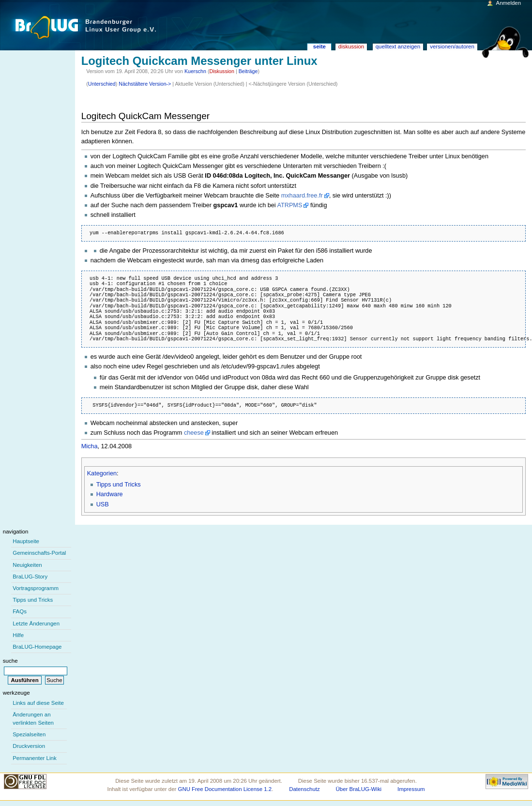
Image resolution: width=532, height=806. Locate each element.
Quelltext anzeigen (398, 46)
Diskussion (222, 71)
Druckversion (29, 746)
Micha (90, 446)
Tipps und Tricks (119, 485)
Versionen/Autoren (452, 46)
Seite (319, 46)
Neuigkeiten (27, 565)
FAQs (20, 611)
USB (103, 504)
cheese (194, 433)
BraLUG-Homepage (37, 647)
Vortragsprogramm (36, 588)
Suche (10, 661)
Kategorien (102, 473)
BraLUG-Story (30, 577)
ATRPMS (289, 205)
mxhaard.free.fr (302, 196)
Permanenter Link (34, 758)
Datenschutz (304, 789)
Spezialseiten (29, 734)
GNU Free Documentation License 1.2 (225, 789)
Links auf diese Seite (38, 703)
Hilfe (18, 635)
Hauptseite (26, 541)
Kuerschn (195, 71)
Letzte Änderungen (36, 624)
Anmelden (509, 3)
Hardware (110, 494)
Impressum (411, 789)
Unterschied (102, 84)
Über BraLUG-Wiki (359, 789)
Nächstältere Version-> (145, 84)
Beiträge (248, 71)
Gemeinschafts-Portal (39, 553)
